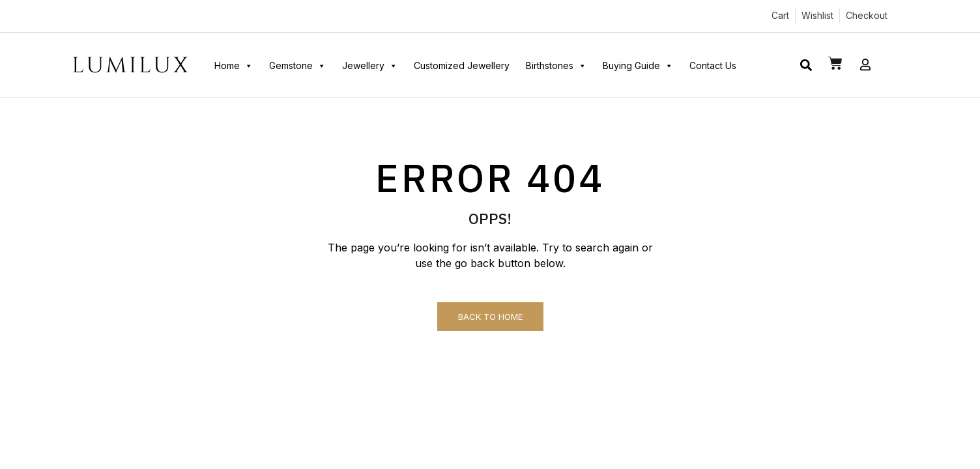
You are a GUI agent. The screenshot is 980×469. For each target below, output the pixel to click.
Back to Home (490, 317)
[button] (806, 65)
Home (234, 66)
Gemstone (297, 66)
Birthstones (556, 66)
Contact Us (713, 65)
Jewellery (370, 66)
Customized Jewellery (462, 65)
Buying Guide (638, 66)
